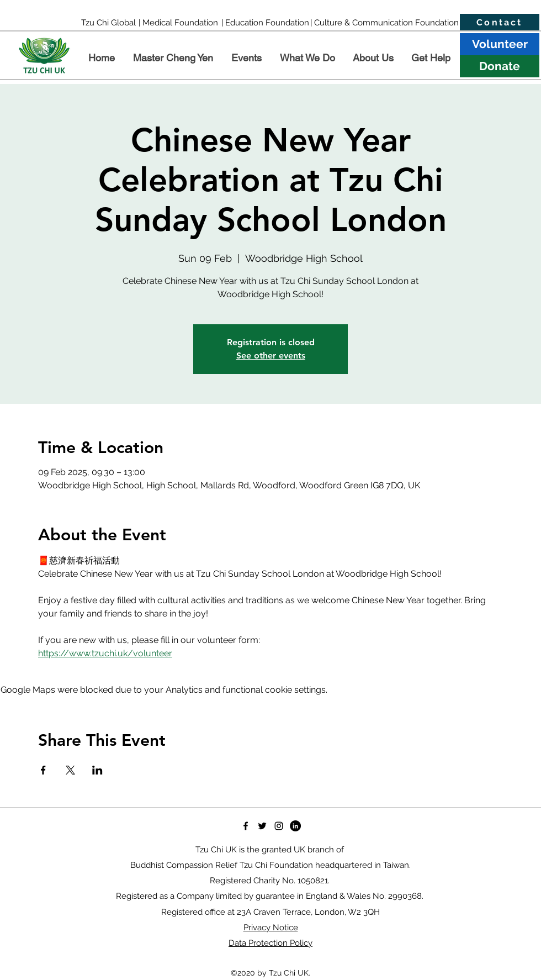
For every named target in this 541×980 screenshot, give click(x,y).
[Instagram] (279, 826)
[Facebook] (246, 826)
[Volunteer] (500, 44)
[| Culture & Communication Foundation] (384, 23)
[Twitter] (262, 826)
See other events (271, 355)
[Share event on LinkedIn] (97, 770)
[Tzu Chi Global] (108, 23)
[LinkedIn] (295, 826)
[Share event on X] (70, 770)
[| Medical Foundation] (178, 23)
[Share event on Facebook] (43, 770)
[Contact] (500, 22)
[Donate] (500, 66)
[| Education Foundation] (265, 23)
